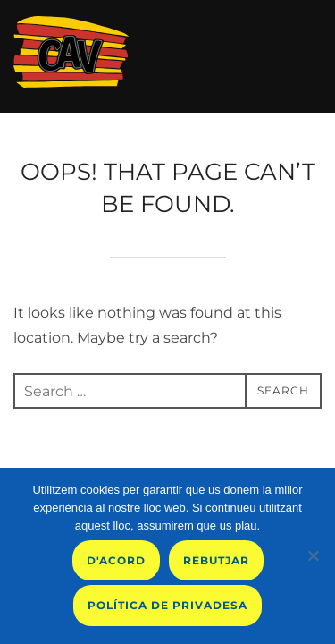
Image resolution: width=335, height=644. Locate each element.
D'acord (116, 560)
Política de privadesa (167, 605)
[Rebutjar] (313, 555)
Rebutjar (216, 560)
